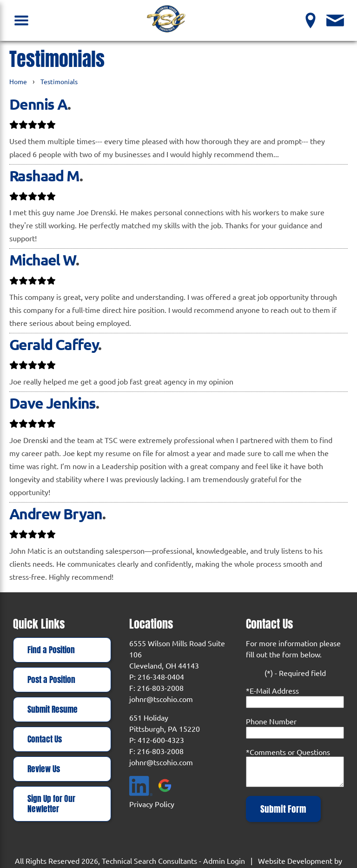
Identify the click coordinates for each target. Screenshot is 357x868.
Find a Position (51, 650)
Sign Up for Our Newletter (51, 804)
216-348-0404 (161, 676)
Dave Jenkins (53, 403)
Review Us (44, 769)
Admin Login (224, 861)
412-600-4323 (161, 740)
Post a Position (51, 680)
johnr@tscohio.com (161, 699)
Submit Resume (53, 709)
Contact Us (45, 739)
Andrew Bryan (56, 514)
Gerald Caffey (54, 345)
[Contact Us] (335, 20)
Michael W (43, 260)
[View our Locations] (311, 20)
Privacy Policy (152, 804)
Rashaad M (44, 176)
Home (18, 81)
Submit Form (283, 809)
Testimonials (59, 81)
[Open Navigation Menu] (22, 20)
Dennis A (38, 104)
